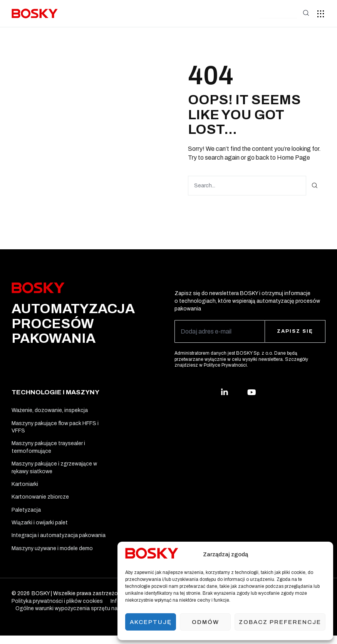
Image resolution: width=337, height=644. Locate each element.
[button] (278, 14)
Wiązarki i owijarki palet (40, 529)
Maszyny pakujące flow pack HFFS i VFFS (55, 428)
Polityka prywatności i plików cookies (57, 610)
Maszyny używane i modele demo (52, 556)
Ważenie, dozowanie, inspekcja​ (50, 410)
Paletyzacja (26, 515)
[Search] (315, 185)
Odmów (205, 622)
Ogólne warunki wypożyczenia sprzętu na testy (74, 617)
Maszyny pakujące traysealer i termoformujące (48, 449)
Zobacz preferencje (280, 622)
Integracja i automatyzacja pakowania (59, 543)
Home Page (293, 157)
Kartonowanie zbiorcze (40, 501)
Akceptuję (151, 622)
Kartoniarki (25, 488)
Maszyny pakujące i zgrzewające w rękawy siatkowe (54, 470)
